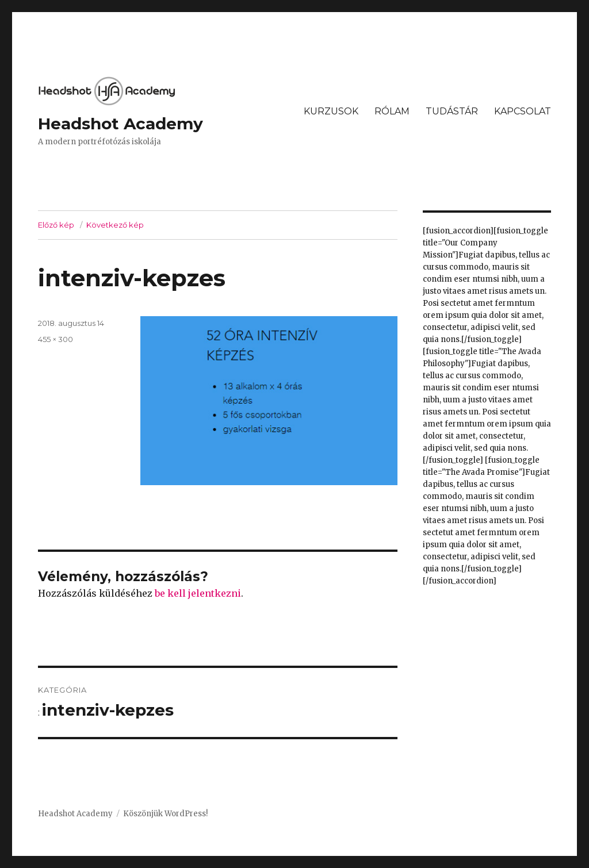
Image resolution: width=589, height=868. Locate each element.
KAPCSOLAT (523, 111)
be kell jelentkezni (198, 593)
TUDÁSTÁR (452, 111)
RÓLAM (392, 111)
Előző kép (56, 225)
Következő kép (115, 225)
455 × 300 (56, 339)
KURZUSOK (331, 111)
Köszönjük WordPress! (165, 814)
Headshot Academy (121, 124)
